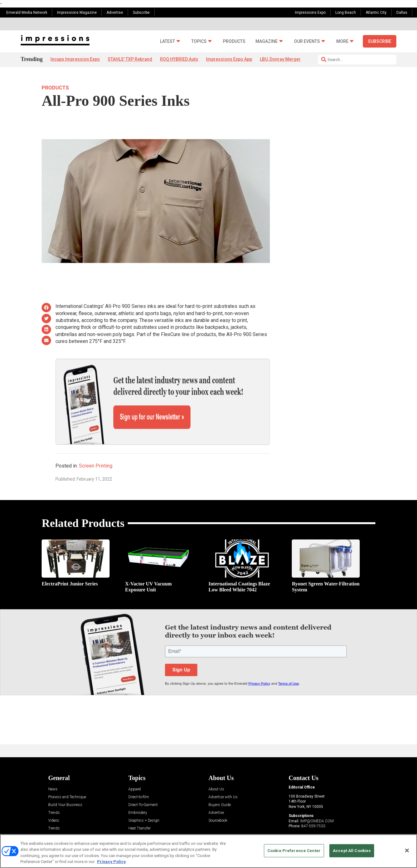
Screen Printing (96, 444)
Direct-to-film (139, 775)
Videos (54, 799)
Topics (199, 41)
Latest (167, 41)
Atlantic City (376, 13)
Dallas (402, 13)
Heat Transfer (139, 807)
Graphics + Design (144, 799)
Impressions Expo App (229, 59)
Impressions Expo (310, 13)
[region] (209, 851)
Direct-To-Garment (143, 783)
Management (139, 814)
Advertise (115, 13)
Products (234, 41)
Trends (54, 791)
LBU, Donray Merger (280, 59)
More (342, 41)
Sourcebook (218, 799)
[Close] (407, 850)
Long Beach (346, 13)
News (53, 767)
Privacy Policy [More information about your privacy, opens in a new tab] (111, 862)
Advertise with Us (223, 775)
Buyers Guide (220, 783)
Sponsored (57, 822)
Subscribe (141, 13)
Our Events (307, 41)
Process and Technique (67, 775)
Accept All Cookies (352, 851)
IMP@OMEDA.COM (317, 799)
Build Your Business (65, 783)
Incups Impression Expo (75, 59)
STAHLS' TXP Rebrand (130, 59)
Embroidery (138, 791)
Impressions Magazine (77, 13)
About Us (216, 767)
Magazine (267, 41)
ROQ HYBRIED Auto (179, 59)
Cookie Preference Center (294, 851)
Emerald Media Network (27, 13)
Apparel (135, 767)
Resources (57, 814)
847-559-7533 (313, 804)
